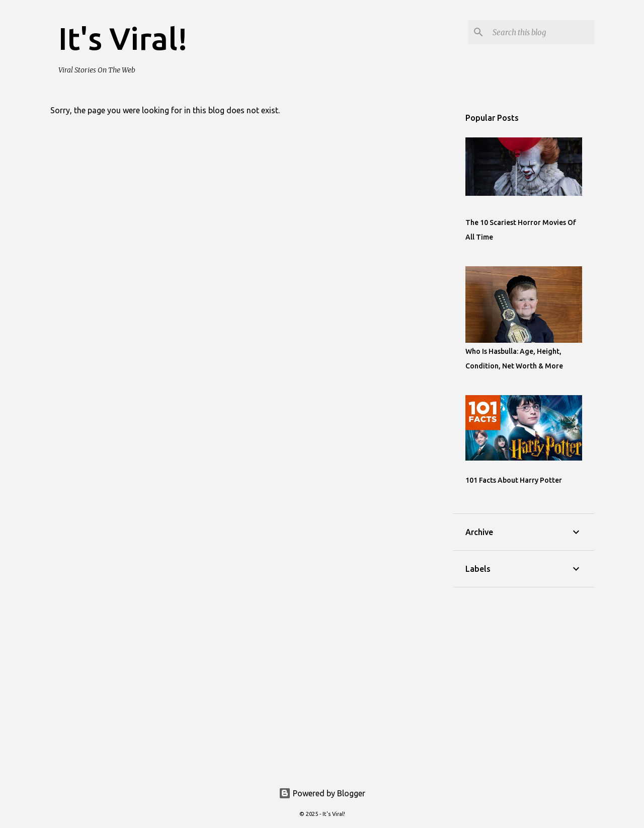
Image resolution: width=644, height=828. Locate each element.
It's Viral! (123, 38)
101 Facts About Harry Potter (514, 480)
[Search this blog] (541, 32)
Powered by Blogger (322, 793)
